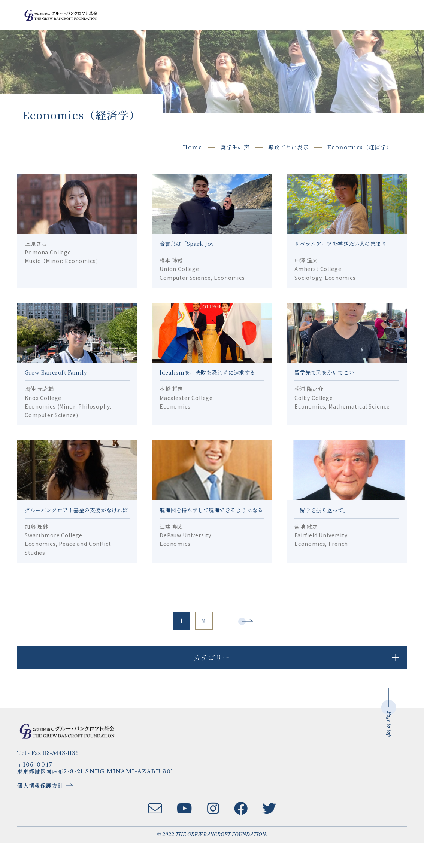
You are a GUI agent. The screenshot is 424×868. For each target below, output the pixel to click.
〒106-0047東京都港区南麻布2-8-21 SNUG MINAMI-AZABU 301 (101, 794)
